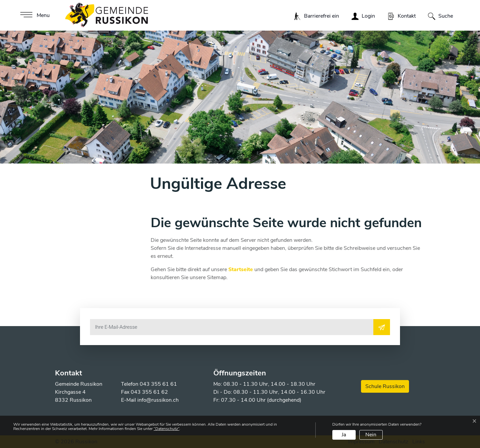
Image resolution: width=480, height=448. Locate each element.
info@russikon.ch (158, 400)
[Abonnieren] (382, 327)
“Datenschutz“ (166, 429)
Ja (344, 435)
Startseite (241, 269)
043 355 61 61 (158, 384)
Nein (371, 435)
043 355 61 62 (149, 392)
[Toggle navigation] (34, 15)
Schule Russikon (385, 386)
